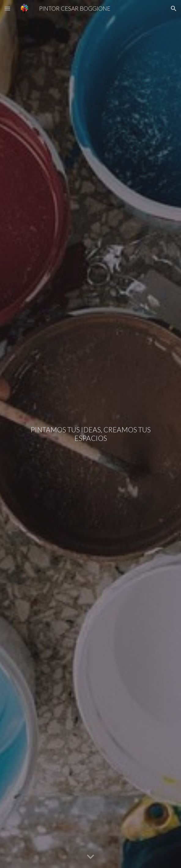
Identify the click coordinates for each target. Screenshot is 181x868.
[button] (7, 8)
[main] (90, 434)
